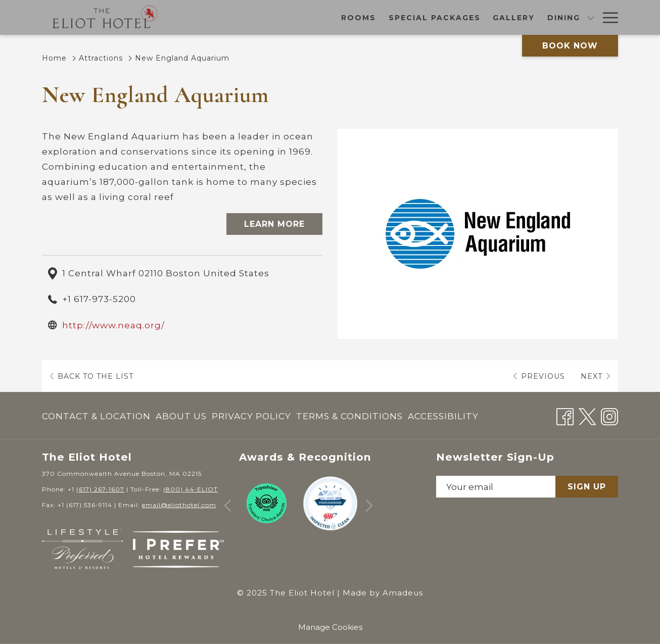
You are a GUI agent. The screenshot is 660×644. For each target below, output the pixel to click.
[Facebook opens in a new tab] (565, 415)
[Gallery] (391, 17)
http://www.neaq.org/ (113, 325)
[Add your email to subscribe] (496, 487)
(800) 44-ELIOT (191, 489)
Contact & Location (96, 416)
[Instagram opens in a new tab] (609, 415)
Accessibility (443, 416)
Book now (570, 46)
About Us (181, 416)
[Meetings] (503, 17)
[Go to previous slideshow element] (228, 506)
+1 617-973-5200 (99, 299)
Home (54, 58)
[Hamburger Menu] (607, 17)
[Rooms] (236, 17)
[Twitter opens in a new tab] (587, 415)
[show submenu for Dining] (468, 17)
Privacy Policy (251, 416)
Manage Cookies (330, 627)
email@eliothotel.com (179, 505)
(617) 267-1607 (100, 489)
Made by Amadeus (383, 593)
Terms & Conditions (349, 416)
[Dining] (441, 17)
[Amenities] (564, 17)
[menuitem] (98, 416)
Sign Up (587, 487)
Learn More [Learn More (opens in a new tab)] (274, 224)
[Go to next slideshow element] (369, 506)
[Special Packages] (312, 17)
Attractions (101, 58)
